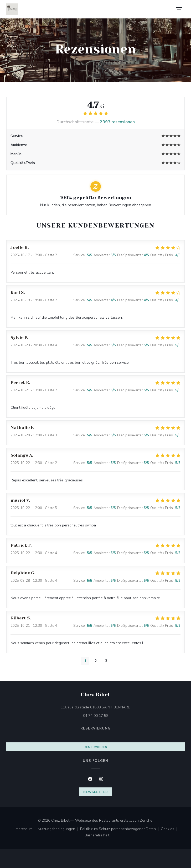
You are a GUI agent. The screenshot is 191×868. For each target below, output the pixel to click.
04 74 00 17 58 (96, 716)
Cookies (170, 829)
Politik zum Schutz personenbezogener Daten (120, 829)
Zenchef (147, 820)
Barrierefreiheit (97, 836)
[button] (179, 9)
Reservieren (96, 747)
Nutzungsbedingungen (59, 829)
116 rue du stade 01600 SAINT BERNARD (118, 707)
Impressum (26, 829)
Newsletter (96, 792)
